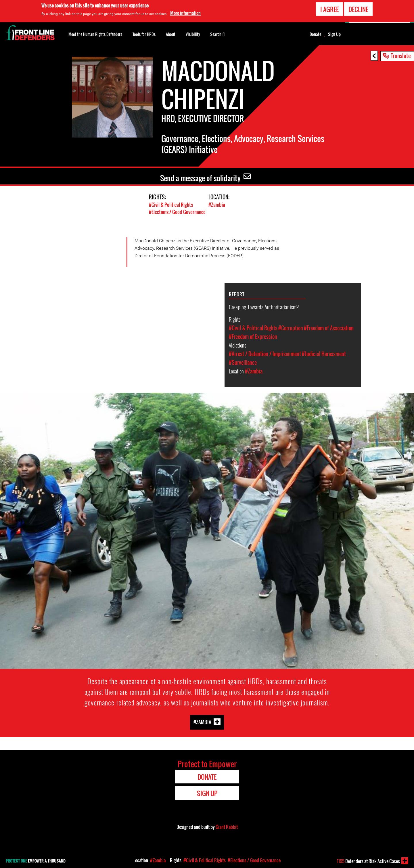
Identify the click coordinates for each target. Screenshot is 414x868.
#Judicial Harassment (324, 354)
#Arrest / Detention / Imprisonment (265, 354)
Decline (358, 9)
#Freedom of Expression (253, 337)
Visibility (193, 34)
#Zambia (217, 205)
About (171, 34)
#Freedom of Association (329, 328)
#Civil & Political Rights (171, 205)
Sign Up (334, 34)
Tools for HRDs (144, 34)
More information (185, 13)
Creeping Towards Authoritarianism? (264, 307)
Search (217, 34)
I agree (329, 9)
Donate (315, 34)
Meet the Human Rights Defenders (95, 34)
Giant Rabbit (227, 827)
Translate (401, 56)
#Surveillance (243, 363)
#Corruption (291, 328)
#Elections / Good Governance (177, 212)
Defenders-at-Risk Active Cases (368, 861)
